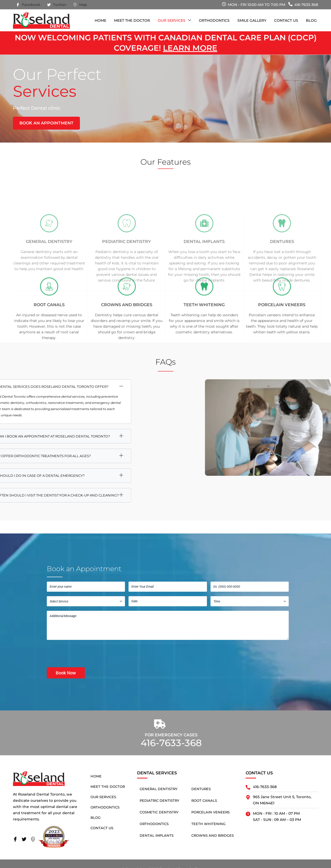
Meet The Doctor (132, 20)
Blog (311, 20)
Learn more (190, 48)
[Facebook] (17, 840)
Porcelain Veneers (210, 812)
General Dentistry (49, 282)
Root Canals (204, 800)
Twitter (57, 5)
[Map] (34, 840)
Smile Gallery (252, 20)
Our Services (174, 21)
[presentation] (134, 633)
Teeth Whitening (208, 824)
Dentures (282, 282)
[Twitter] (26, 840)
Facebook (28, 5)
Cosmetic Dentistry (159, 812)
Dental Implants (204, 282)
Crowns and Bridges (213, 835)
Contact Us (286, 20)
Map (80, 5)
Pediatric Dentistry (127, 282)
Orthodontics (214, 20)
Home (100, 20)
